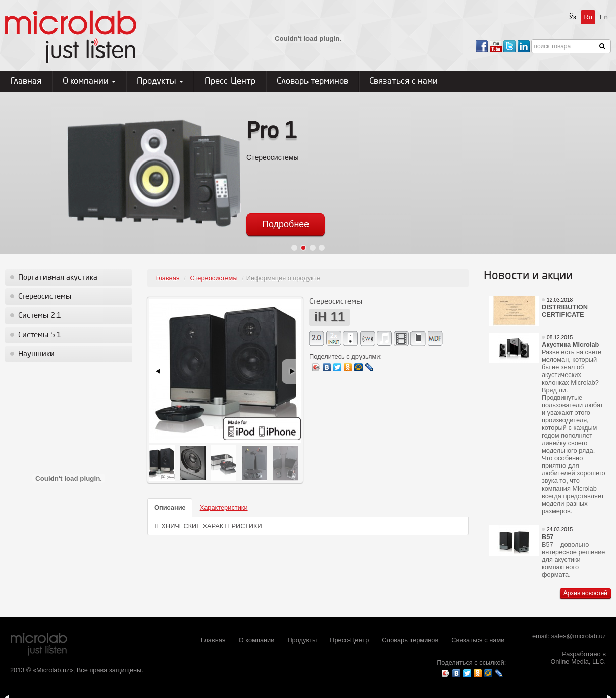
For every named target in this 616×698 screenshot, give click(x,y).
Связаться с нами (403, 82)
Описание (170, 507)
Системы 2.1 (40, 316)
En (604, 17)
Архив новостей (585, 593)
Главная (26, 82)
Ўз (573, 17)
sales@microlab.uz (579, 636)
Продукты (160, 82)
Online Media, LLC (577, 661)
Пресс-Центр (230, 82)
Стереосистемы (45, 297)
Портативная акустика (58, 278)
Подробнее (286, 224)
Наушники (36, 354)
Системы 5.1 (40, 335)
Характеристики (224, 507)
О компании (89, 82)
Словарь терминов (313, 82)
